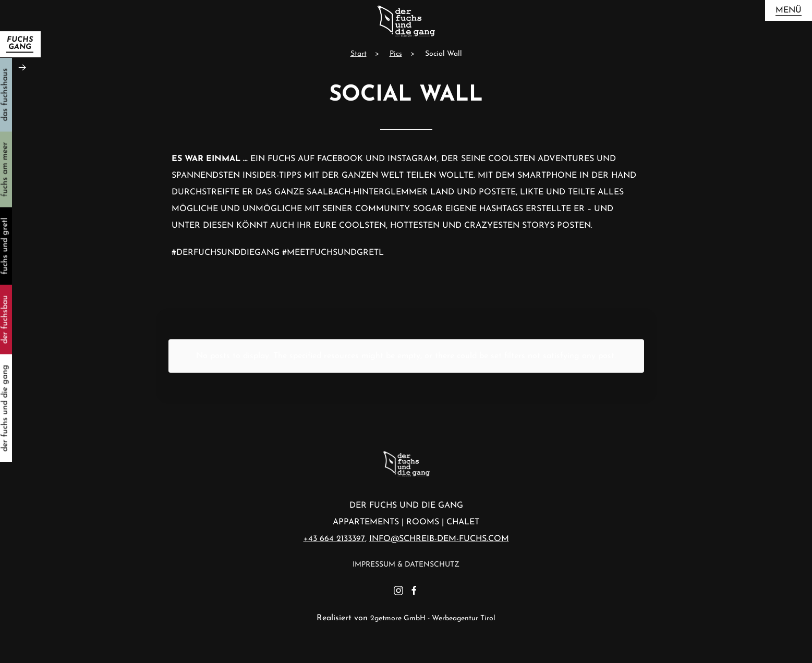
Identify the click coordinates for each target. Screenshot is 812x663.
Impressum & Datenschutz (406, 565)
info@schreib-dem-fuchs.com (439, 539)
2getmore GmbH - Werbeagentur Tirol (433, 618)
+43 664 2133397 (334, 539)
